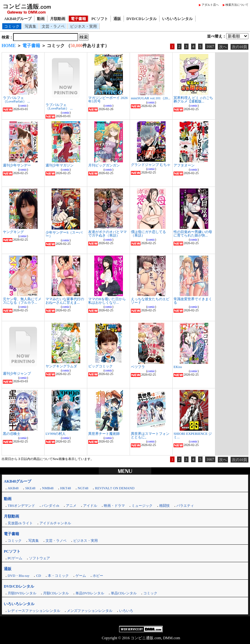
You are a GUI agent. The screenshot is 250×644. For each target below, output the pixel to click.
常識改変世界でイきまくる (193, 301)
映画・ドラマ (114, 506)
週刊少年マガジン (60, 165)
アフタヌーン (184, 165)
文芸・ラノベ (53, 26)
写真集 (31, 26)
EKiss (178, 367)
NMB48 (48, 488)
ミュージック (142, 506)
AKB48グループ (18, 19)
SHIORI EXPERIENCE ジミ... (193, 435)
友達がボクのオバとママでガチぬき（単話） (107, 234)
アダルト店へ (210, 5)
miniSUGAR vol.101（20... (151, 98)
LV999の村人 (56, 434)
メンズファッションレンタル (90, 611)
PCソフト (100, 19)
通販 (117, 19)
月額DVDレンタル (22, 593)
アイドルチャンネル (55, 523)
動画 (41, 19)
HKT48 (66, 488)
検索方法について (237, 5)
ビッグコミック (100, 366)
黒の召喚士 (12, 434)
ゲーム (81, 576)
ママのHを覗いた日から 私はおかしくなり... (107, 301)
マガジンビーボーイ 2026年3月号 (108, 99)
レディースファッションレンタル (34, 611)
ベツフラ (138, 367)
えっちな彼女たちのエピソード (150, 301)
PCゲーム (15, 558)
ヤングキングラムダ (61, 366)
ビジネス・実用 (83, 26)
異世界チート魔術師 (104, 434)
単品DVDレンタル (90, 593)
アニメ (71, 506)
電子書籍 (78, 19)
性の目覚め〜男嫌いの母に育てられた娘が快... (193, 234)
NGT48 (83, 488)
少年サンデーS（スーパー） (64, 234)
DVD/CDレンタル (142, 19)
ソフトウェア (39, 558)
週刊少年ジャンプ (17, 373)
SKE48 (30, 488)
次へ (223, 47)
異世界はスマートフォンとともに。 (150, 435)
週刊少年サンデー (17, 165)
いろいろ (126, 611)
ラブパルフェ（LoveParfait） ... (16, 99)
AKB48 (13, 488)
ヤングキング (13, 232)
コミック (12, 26)
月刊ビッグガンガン (104, 165)
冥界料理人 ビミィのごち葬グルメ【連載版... (193, 99)
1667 (210, 46)
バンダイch (50, 506)
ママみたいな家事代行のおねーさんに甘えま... (65, 301)
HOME (9, 46)
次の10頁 (239, 47)
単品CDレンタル (124, 593)
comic (23, 106)
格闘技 (164, 506)
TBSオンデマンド (21, 506)
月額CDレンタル (56, 593)
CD (38, 576)
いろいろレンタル (177, 19)
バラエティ (185, 506)
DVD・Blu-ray (18, 576)
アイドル (90, 506)
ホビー (98, 576)
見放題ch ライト (20, 523)
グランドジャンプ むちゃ (151, 165)
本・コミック (58, 576)
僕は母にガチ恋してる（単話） (148, 234)
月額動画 (58, 19)
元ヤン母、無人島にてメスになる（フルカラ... (22, 301)
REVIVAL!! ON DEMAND (115, 488)
